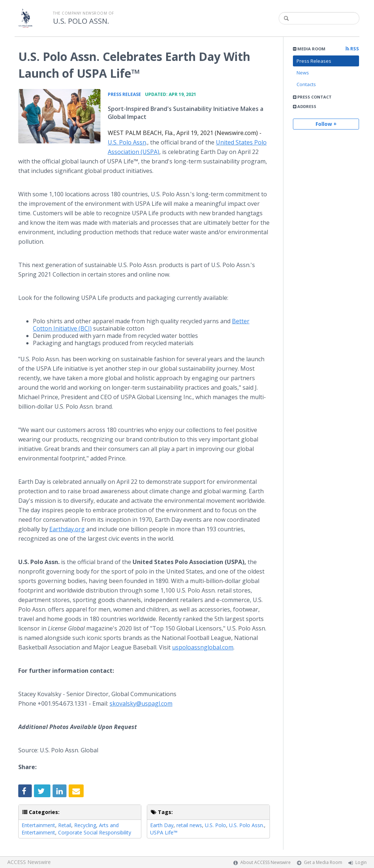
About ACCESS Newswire (266, 862)
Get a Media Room (323, 862)
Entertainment (38, 825)
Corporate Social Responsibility (95, 832)
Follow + (326, 124)
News (303, 73)
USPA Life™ (164, 832)
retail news (189, 825)
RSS (352, 49)
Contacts (306, 84)
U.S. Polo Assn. (247, 825)
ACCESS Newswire (29, 862)
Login (361, 862)
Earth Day (162, 825)
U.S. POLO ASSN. (81, 21)
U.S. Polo (215, 825)
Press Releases (314, 61)
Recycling (85, 825)
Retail (65, 825)
